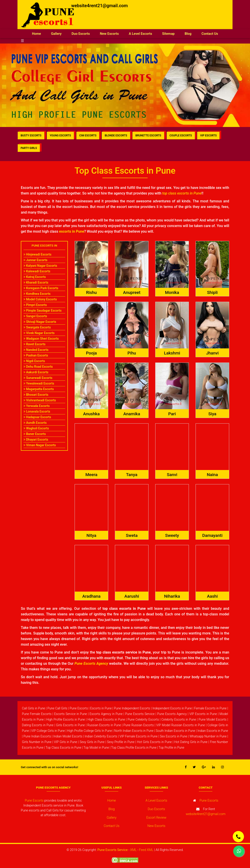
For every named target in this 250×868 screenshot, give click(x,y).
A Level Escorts (140, 34)
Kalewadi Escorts (37, 271)
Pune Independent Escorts (132, 708)
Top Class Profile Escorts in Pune (134, 748)
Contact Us (210, 34)
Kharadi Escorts (36, 282)
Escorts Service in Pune (71, 714)
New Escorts (109, 34)
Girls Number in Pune (37, 742)
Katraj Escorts (35, 277)
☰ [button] (22, 41)
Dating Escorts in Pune (38, 725)
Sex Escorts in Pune (174, 736)
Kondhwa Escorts (37, 294)
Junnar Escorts (35, 260)
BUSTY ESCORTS (31, 136)
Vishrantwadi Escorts (40, 400)
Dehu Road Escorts (38, 367)
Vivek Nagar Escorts (39, 333)
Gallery (56, 34)
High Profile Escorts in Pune (66, 719)
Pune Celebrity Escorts (143, 719)
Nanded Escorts (36, 350)
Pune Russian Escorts (139, 725)
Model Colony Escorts (40, 299)
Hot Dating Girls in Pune (191, 742)
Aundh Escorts (35, 423)
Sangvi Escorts (35, 316)
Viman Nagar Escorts (40, 445)
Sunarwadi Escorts (38, 378)
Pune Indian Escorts (37, 736)
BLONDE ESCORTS (116, 136)
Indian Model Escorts (68, 736)
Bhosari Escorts (36, 395)
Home (39, 33)
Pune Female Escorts (37, 714)
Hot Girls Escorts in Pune (154, 742)
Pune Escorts (79, 708)
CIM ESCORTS (88, 136)
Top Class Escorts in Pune (63, 748)
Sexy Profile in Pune (121, 742)
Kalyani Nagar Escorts (40, 266)
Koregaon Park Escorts (41, 288)
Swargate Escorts (37, 327)
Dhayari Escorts (36, 439)
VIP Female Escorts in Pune (139, 736)
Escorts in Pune (101, 708)
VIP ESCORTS (208, 136)
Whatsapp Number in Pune (208, 736)
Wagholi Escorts (36, 428)
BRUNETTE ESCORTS (148, 136)
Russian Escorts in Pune (104, 725)
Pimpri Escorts (35, 305)
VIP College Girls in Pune (48, 731)
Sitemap (168, 34)
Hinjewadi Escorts (37, 254)
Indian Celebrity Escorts (101, 736)
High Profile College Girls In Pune (89, 731)
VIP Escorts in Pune (203, 714)
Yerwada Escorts (37, 406)
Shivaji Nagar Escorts (40, 322)
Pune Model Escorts (212, 719)
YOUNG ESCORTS (60, 136)
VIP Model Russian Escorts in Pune (181, 725)
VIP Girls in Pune (66, 742)
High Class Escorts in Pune (106, 719)
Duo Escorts (81, 34)
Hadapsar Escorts (37, 417)
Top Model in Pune (96, 748)
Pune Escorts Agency (172, 714)
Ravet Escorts (34, 344)
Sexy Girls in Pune (92, 742)
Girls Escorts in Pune (70, 725)
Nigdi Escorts (34, 361)
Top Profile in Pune (171, 748)
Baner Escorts (35, 434)
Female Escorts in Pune (210, 708)
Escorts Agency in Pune (106, 714)
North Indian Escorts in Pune (134, 731)
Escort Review (156, 818)
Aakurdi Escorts (36, 372)
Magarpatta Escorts (39, 389)
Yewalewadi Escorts (39, 383)
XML (133, 850)
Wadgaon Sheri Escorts (41, 339)
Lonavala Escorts (37, 411)
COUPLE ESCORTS (181, 136)
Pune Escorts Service (140, 714)
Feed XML (146, 850)
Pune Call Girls (57, 708)
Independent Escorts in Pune (172, 708)
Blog (188, 34)
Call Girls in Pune (33, 708)
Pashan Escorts (36, 355)
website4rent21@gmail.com (99, 6)
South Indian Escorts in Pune (175, 731)
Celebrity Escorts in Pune (179, 719)
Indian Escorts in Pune (213, 731)
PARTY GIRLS (29, 148)
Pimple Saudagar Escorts (43, 310)
